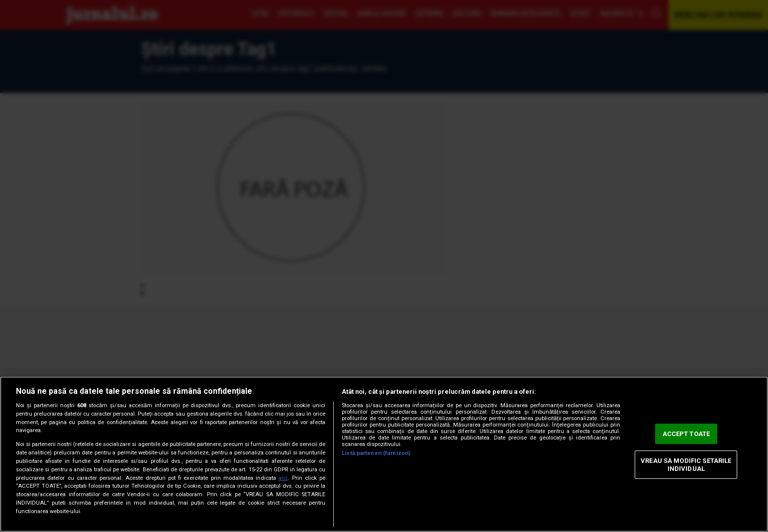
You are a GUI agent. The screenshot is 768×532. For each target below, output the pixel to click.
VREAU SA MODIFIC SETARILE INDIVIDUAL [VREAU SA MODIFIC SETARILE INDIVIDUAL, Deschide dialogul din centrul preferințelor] (686, 465)
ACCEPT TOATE (686, 434)
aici (283, 478)
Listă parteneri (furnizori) (376, 453)
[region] (384, 454)
